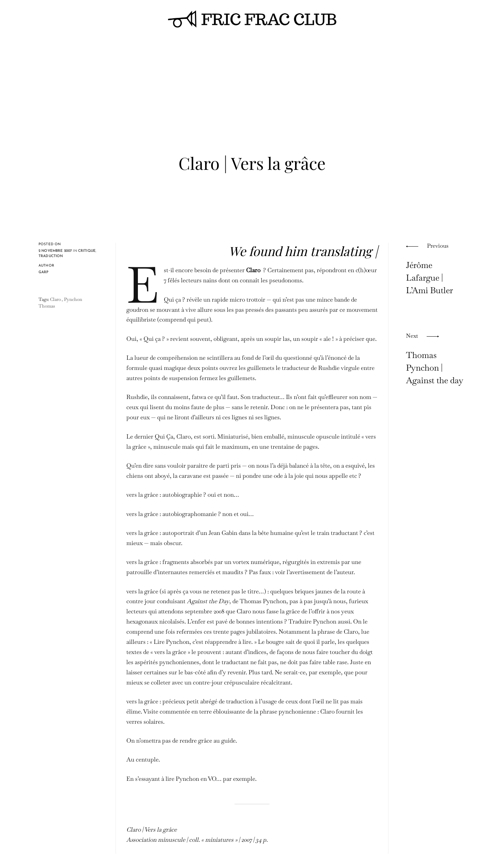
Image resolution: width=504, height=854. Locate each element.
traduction (51, 256)
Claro (55, 299)
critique (87, 251)
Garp (44, 272)
